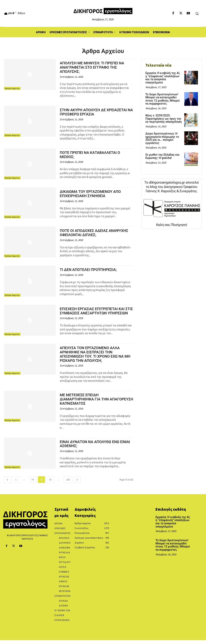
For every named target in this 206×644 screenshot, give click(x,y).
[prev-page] (7, 483)
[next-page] (77, 483)
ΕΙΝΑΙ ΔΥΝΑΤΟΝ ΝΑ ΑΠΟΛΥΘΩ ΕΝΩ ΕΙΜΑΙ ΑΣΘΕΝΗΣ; (96, 448)
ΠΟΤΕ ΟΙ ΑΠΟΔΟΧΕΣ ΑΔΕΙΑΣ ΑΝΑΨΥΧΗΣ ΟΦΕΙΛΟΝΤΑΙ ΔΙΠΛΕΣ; (95, 233)
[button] (197, 13)
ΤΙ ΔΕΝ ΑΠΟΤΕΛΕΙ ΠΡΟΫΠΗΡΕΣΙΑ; (89, 270)
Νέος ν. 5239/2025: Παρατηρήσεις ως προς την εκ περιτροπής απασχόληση (163, 115)
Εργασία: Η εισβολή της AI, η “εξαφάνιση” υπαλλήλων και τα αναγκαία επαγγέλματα (164, 76)
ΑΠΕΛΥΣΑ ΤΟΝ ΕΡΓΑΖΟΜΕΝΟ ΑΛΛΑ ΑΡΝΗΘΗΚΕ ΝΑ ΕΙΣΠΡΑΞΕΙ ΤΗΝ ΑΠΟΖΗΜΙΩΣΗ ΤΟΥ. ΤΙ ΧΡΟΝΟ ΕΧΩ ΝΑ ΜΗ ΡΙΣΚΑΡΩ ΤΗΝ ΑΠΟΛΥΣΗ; (96, 358)
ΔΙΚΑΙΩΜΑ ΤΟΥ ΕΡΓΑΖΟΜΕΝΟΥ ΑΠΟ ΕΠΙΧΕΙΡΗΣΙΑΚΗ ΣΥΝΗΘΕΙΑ (91, 194)
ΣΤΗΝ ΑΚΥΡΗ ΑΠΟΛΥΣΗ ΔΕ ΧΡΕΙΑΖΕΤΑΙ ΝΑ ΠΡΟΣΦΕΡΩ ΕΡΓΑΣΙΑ (94, 112)
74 (33, 483)
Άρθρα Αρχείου (12, 88)
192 (68, 483)
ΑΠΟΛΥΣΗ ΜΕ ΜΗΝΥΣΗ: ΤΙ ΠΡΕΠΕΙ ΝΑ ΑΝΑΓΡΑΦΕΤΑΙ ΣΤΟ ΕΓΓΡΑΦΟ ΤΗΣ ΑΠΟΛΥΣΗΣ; (93, 67)
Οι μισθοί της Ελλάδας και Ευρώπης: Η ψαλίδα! (162, 153)
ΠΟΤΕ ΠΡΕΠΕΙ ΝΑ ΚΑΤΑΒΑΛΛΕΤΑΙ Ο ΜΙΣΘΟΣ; (91, 155)
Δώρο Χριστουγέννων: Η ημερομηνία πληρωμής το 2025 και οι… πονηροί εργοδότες (162, 135)
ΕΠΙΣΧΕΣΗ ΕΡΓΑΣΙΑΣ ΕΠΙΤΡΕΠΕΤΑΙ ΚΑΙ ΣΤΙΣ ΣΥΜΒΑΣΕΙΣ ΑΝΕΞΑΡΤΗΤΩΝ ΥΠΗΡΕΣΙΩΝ (93, 313)
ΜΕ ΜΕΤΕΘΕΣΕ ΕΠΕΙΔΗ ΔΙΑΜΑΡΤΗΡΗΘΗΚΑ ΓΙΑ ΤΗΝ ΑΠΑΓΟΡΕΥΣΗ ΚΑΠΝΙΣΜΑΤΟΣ (86, 403)
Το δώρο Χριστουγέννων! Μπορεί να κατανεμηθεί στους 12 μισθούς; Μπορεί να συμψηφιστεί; (162, 96)
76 (50, 483)
